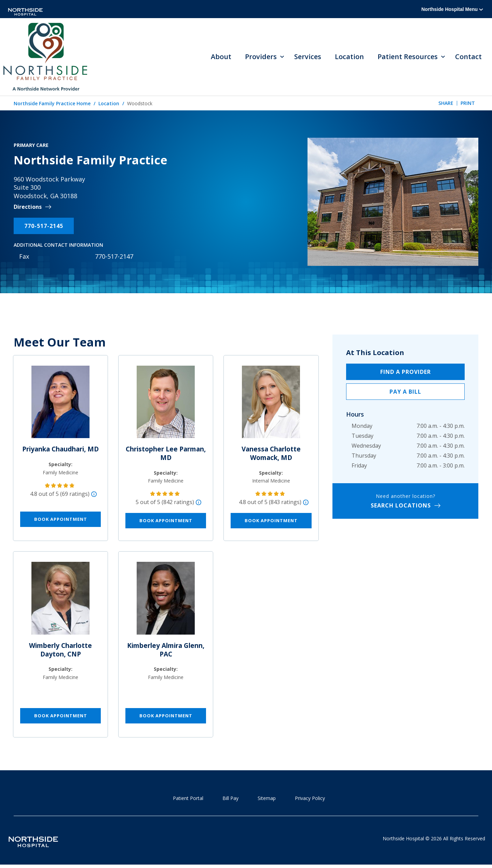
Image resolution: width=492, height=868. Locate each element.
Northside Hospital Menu (452, 9)
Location (349, 57)
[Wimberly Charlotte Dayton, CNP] (60, 602)
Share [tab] (446, 104)
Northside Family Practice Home (52, 104)
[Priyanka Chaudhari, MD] (60, 406)
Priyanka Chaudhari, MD (60, 450)
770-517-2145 (44, 227)
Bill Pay (230, 799)
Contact (468, 57)
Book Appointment (61, 520)
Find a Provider (406, 373)
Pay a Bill (405, 393)
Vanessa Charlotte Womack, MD (271, 454)
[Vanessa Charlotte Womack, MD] (271, 406)
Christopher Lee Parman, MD (166, 454)
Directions (28, 208)
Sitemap (267, 799)
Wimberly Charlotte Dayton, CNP (60, 651)
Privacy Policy (310, 799)
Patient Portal (188, 799)
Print (468, 104)
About (221, 57)
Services (308, 57)
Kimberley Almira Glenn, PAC (166, 651)
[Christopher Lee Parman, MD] (166, 406)
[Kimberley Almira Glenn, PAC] (166, 602)
